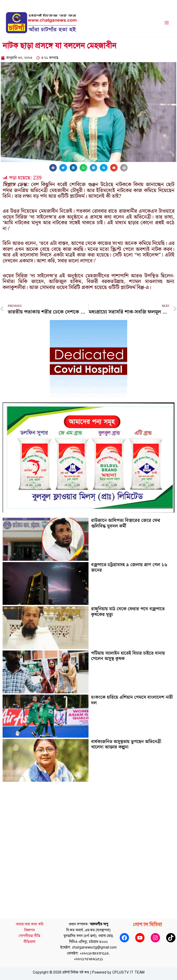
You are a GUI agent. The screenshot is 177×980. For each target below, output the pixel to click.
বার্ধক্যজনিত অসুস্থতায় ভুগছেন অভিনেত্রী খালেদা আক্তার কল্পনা (126, 746)
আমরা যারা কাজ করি (30, 926)
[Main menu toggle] (167, 24)
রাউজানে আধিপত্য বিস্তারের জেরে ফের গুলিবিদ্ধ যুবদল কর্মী (126, 525)
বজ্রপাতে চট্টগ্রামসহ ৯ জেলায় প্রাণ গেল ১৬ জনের (129, 569)
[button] (53, 169)
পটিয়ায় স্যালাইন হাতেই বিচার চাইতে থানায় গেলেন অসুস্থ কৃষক (128, 658)
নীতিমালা (29, 944)
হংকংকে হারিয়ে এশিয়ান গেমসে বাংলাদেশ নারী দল (132, 702)
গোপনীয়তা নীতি (30, 938)
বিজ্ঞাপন (30, 932)
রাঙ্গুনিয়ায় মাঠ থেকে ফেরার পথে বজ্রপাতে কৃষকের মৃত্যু (128, 613)
